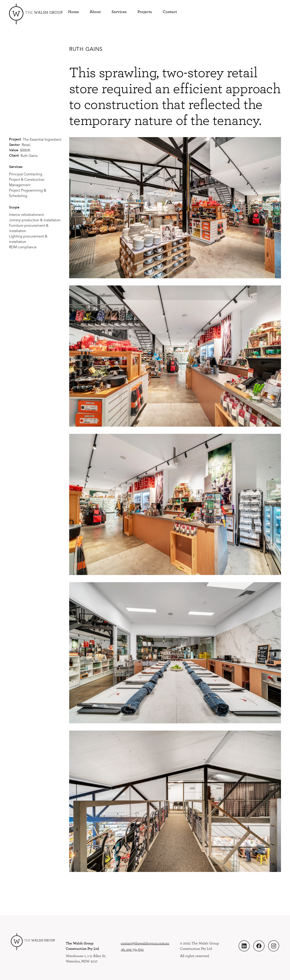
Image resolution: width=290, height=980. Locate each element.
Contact (170, 12)
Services (119, 12)
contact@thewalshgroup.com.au (145, 943)
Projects (145, 12)
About (95, 12)
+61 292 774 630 (132, 949)
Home (73, 12)
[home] (36, 14)
